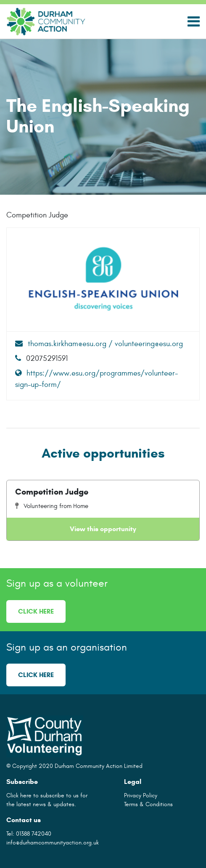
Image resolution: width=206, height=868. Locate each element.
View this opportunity (103, 529)
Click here (36, 611)
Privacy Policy (141, 795)
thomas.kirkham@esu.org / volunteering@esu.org (99, 344)
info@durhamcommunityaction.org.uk (53, 843)
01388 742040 (34, 834)
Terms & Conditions (148, 804)
